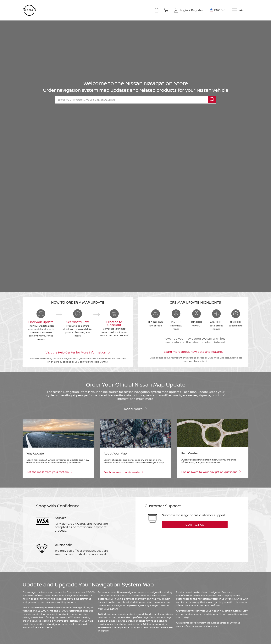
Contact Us (195, 525)
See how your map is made (123, 472)
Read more (136, 409)
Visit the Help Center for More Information (78, 352)
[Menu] (239, 10)
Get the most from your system (49, 472)
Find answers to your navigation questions (211, 472)
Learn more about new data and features (195, 351)
